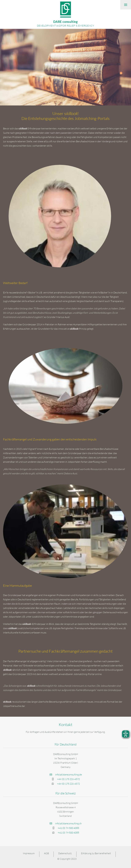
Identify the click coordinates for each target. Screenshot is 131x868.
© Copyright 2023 (67, 859)
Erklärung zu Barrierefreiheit (96, 853)
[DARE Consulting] (65, 14)
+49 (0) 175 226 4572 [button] (68, 779)
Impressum (29, 853)
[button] (126, 5)
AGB (46, 853)
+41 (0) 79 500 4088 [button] (68, 828)
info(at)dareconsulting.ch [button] (68, 823)
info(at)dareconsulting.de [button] (68, 774)
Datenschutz (65, 853)
